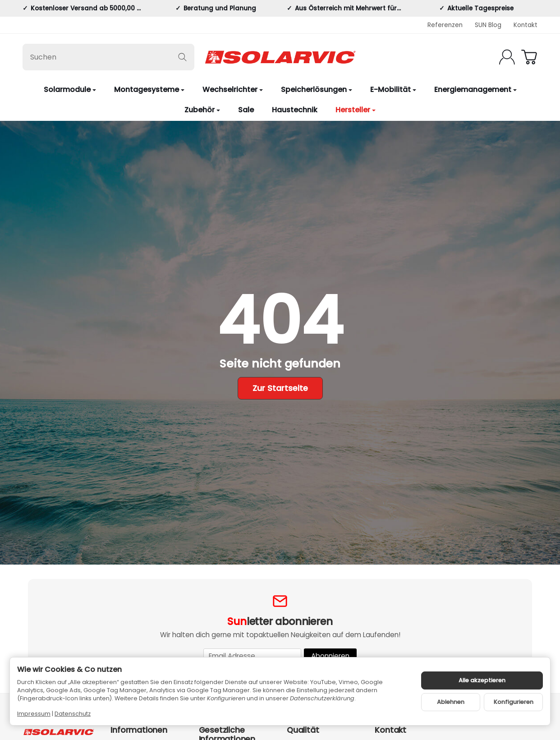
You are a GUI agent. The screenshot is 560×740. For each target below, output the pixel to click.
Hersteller (356, 110)
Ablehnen (451, 702)
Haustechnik (295, 110)
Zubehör (202, 110)
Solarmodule (70, 90)
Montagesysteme (149, 90)
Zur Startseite (280, 388)
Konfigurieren (514, 702)
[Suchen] (108, 57)
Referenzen (445, 25)
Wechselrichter (233, 90)
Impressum (34, 714)
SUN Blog (488, 25)
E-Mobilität (393, 90)
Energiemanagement (475, 90)
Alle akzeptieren (482, 680)
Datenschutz (73, 714)
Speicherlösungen (317, 90)
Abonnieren (330, 656)
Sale (246, 110)
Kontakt (526, 25)
